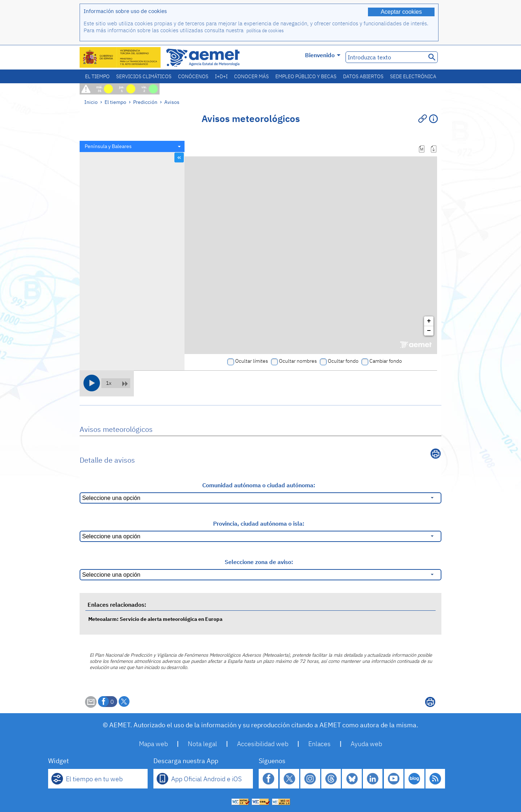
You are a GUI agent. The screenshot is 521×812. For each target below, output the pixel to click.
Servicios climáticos (144, 76)
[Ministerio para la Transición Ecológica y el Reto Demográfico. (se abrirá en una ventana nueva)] (120, 57)
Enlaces (319, 744)
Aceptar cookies (401, 12)
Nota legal (202, 744)
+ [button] (429, 321)
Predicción (145, 102)
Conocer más (251, 76)
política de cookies (265, 31)
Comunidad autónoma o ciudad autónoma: (259, 485)
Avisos (172, 102)
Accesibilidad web (263, 744)
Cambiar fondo (386, 361)
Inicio (91, 102)
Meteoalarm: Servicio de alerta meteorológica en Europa (155, 619)
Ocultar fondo (343, 361)
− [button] (429, 331)
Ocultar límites (252, 361)
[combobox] (132, 146)
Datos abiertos (363, 76)
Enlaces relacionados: (117, 605)
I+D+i (221, 76)
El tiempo (97, 76)
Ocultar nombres (298, 361)
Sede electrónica (413, 76)
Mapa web (153, 744)
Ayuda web (366, 744)
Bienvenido (323, 55)
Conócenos (193, 76)
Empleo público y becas (306, 76)
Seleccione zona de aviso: (259, 562)
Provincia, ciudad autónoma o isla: (259, 523)
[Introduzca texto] (385, 57)
